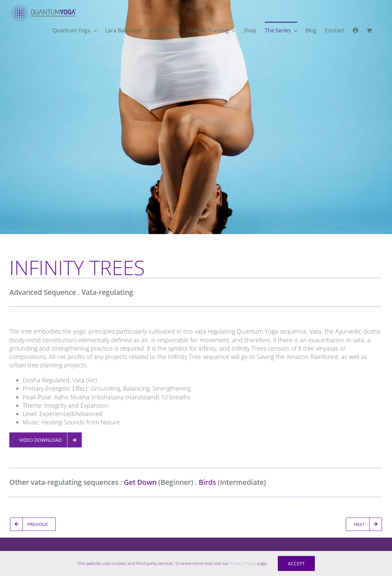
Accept (296, 563)
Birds (205, 482)
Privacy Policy (243, 563)
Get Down (138, 482)
